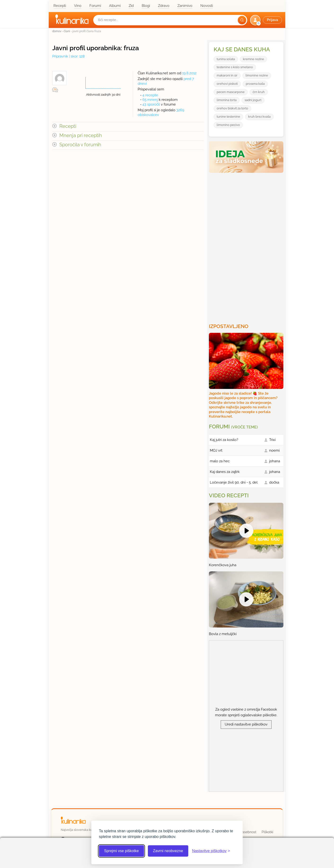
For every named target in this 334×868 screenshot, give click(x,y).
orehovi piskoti (227, 84)
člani (67, 31)
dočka (274, 482)
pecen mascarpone (231, 92)
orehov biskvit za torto (232, 108)
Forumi (95, 6)
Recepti (60, 6)
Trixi (272, 440)
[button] (266, 20)
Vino (78, 6)
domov (57, 31)
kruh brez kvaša (259, 117)
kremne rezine (253, 59)
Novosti (207, 6)
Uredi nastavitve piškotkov (246, 724)
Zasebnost (248, 832)
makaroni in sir (227, 75)
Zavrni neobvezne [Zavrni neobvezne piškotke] (168, 851)
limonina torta (227, 100)
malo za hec (220, 461)
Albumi (115, 6)
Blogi (146, 6)
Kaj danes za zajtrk (225, 472)
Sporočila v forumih (80, 145)
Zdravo (164, 6)
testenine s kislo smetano (235, 67)
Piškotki (267, 832)
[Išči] (242, 20)
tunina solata (226, 59)
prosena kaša (255, 84)
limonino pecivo (228, 125)
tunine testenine (228, 117)
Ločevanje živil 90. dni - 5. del (234, 482)
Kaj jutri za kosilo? (224, 440)
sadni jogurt (253, 100)
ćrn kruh (259, 92)
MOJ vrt (216, 450)
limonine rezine (257, 75)
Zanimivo (185, 6)
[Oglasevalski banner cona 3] (247, 246)
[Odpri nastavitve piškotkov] (211, 851)
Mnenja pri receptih (81, 136)
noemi (274, 450)
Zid (131, 6)
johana (275, 461)
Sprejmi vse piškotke (121, 851)
